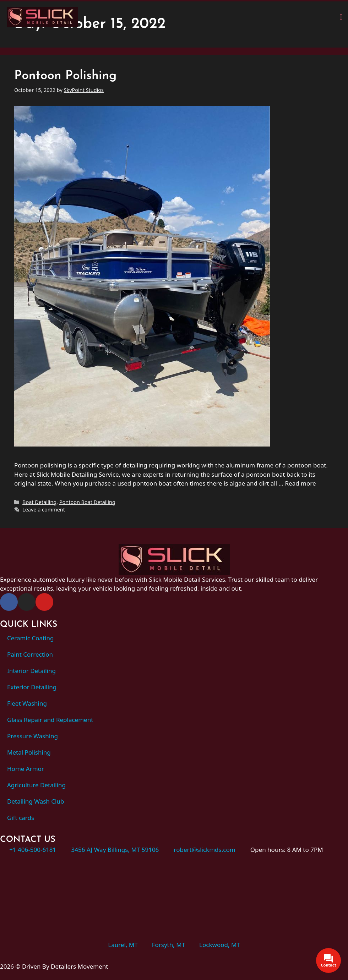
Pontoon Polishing (66, 76)
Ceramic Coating (30, 638)
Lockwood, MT (220, 945)
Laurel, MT (123, 945)
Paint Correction (30, 654)
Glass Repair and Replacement (50, 720)
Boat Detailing (39, 502)
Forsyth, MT (168, 945)
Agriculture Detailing (36, 785)
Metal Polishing (29, 752)
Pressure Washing (32, 736)
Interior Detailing (31, 671)
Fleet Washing (27, 703)
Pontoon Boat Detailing (87, 502)
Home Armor (26, 769)
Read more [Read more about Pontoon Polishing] (300, 483)
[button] (341, 17)
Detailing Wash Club (36, 801)
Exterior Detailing (32, 687)
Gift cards (21, 818)
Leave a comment (44, 510)
